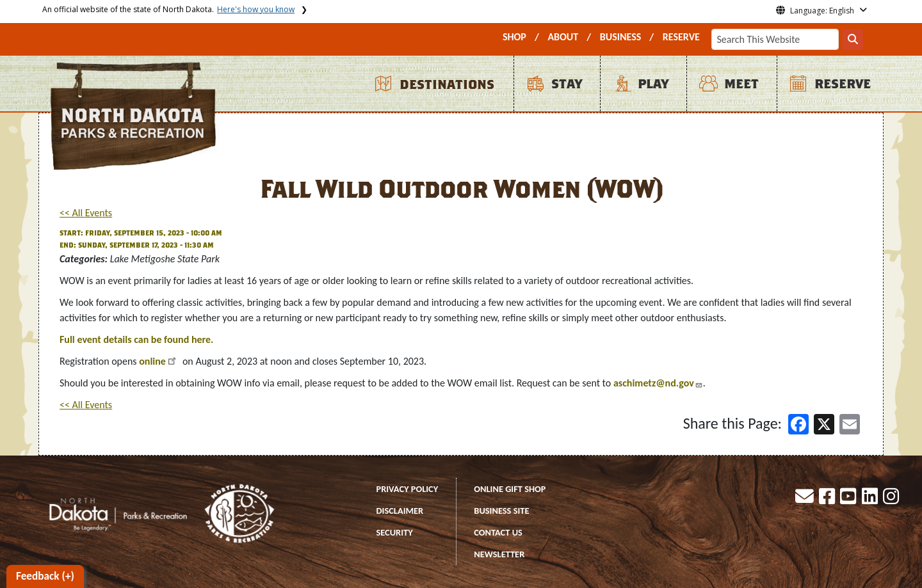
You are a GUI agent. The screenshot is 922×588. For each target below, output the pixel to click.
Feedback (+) (45, 576)
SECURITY (395, 532)
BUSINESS (621, 37)
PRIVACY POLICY (408, 489)
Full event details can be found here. (136, 339)
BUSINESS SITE (501, 511)
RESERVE (681, 37)
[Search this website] (853, 40)
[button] (805, 500)
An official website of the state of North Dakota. (168, 9)
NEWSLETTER (499, 554)
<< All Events (86, 213)
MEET (741, 84)
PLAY (653, 84)
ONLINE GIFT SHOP (510, 489)
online (152, 361)
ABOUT (563, 37)
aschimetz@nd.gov (654, 383)
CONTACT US (498, 532)
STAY (567, 84)
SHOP (514, 37)
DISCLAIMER (400, 511)
